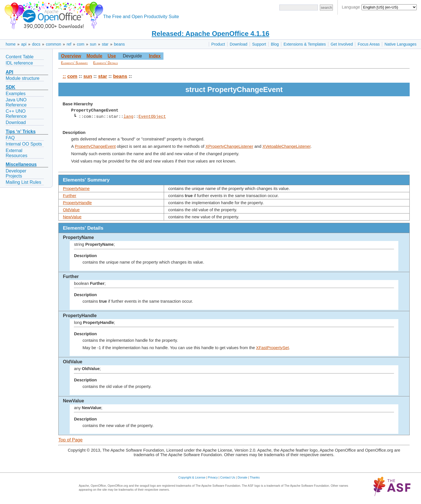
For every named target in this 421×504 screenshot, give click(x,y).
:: (64, 76)
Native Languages (400, 44)
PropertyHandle (77, 203)
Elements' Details (106, 63)
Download (239, 44)
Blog (275, 44)
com (80, 44)
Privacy (213, 477)
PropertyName (76, 189)
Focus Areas (369, 44)
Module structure (23, 78)
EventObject (152, 117)
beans (119, 44)
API (9, 72)
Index (155, 56)
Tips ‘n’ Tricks (21, 132)
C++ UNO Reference (16, 114)
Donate (243, 477)
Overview (71, 56)
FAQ (10, 138)
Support (259, 44)
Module (94, 56)
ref (69, 44)
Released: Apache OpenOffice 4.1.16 (210, 34)
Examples (16, 94)
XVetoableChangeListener (286, 146)
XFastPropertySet (273, 348)
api (24, 44)
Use (112, 56)
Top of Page (70, 440)
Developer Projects (16, 173)
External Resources (16, 153)
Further (70, 196)
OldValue (71, 210)
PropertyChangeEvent (95, 146)
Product (218, 44)
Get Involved (342, 44)
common (54, 44)
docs (36, 44)
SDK (10, 87)
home (11, 44)
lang (128, 117)
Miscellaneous (21, 164)
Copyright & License (192, 477)
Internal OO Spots (24, 144)
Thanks (255, 477)
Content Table (20, 57)
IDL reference (19, 63)
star (105, 44)
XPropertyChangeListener (229, 146)
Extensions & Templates (305, 44)
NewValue (72, 217)
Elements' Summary (74, 63)
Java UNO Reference (16, 102)
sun (93, 44)
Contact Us (228, 477)
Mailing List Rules (23, 182)
